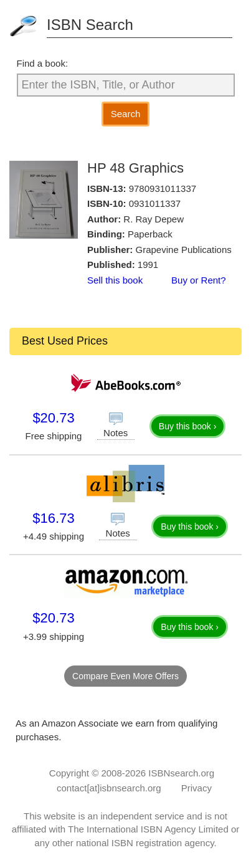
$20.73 (53, 418)
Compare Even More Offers (125, 676)
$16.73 (53, 518)
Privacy (197, 788)
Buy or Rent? (199, 280)
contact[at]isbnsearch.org (109, 788)
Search (126, 114)
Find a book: (43, 63)
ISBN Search (90, 25)
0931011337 (155, 203)
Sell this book (115, 280)
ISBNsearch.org (181, 773)
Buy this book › (188, 426)
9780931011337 (163, 188)
